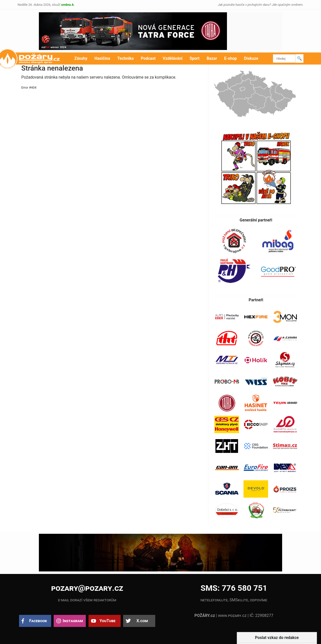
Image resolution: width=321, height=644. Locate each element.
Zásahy (81, 58)
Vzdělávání (173, 58)
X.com (142, 621)
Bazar (212, 58)
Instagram (73, 621)
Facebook (38, 621)
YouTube (108, 621)
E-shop (231, 58)
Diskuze (251, 58)
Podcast (148, 58)
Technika (126, 58)
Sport (195, 58)
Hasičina (102, 58)
